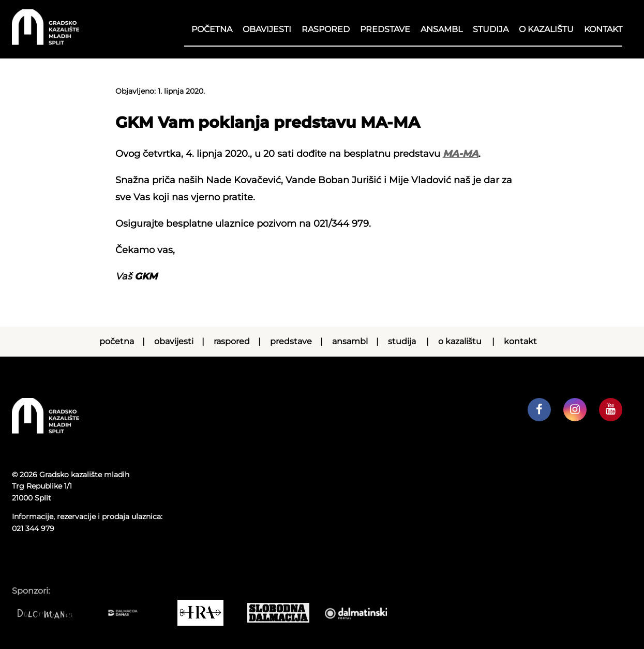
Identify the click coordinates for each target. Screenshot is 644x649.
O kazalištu (546, 29)
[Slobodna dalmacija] (283, 613)
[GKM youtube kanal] (611, 410)
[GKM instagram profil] (575, 410)
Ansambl (441, 29)
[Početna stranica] (46, 42)
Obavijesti (267, 29)
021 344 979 (33, 528)
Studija (491, 29)
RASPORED (326, 29)
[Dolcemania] (51, 613)
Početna (212, 29)
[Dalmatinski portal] (361, 613)
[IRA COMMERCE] (206, 613)
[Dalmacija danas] (128, 613)
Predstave (385, 29)
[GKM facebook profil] (539, 410)
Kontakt (603, 29)
